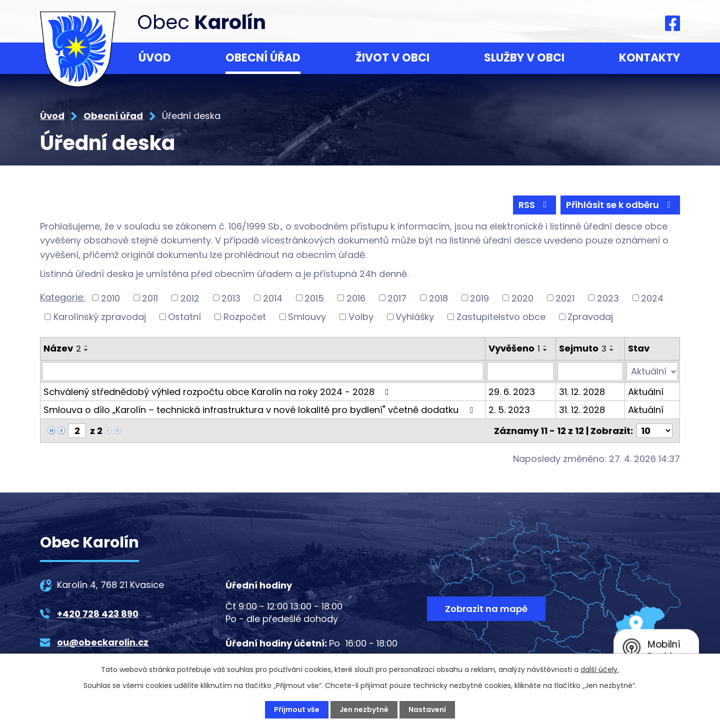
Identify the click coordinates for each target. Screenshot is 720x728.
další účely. (600, 669)
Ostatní (184, 317)
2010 (110, 298)
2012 (190, 298)
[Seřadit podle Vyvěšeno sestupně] (545, 350)
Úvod (155, 58)
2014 (273, 298)
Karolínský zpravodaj (100, 317)
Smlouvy (307, 317)
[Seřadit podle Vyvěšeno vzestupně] (545, 346)
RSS (535, 205)
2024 (652, 298)
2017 (397, 298)
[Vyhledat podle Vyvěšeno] (521, 371)
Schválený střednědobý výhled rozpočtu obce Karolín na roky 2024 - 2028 (218, 392)
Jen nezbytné (364, 709)
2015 (314, 298)
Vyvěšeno (514, 348)
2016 (356, 298)
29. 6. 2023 (512, 392)
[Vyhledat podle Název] (263, 371)
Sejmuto (583, 348)
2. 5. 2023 (509, 410)
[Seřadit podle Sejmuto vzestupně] (612, 346)
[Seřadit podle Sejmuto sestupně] (612, 350)
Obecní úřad (263, 58)
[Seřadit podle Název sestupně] (86, 350)
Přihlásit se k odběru (620, 205)
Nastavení (427, 709)
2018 (438, 298)
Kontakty (649, 58)
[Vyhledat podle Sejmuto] (590, 371)
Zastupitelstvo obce (501, 317)
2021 (565, 298)
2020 (522, 298)
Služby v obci (524, 58)
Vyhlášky (415, 317)
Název (62, 348)
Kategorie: (62, 297)
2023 (608, 298)
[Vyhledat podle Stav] (652, 371)
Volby (361, 317)
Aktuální (646, 392)
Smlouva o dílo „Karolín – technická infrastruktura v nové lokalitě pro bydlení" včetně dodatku (260, 410)
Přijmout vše (297, 709)
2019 (479, 298)
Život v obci (392, 58)
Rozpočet (245, 317)
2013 (231, 298)
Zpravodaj (590, 317)
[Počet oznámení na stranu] (654, 431)
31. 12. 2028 (582, 392)
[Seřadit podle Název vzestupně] (86, 346)
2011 (150, 298)
